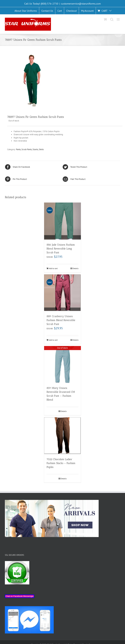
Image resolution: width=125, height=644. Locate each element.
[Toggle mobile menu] (118, 19)
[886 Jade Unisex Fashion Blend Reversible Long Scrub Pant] (63, 221)
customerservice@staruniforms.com (81, 4)
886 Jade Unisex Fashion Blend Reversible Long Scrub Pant (61, 249)
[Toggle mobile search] (112, 19)
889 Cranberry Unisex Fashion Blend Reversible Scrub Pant (61, 320)
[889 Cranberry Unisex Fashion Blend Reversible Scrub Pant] (63, 293)
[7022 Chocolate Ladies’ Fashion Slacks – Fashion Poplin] (63, 436)
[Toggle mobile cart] (105, 19)
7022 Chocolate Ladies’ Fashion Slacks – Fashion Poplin (61, 463)
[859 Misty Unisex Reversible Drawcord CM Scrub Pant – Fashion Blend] (63, 364)
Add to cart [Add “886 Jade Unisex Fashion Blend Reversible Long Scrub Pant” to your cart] (53, 268)
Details (76, 268)
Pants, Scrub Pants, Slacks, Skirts (30, 149)
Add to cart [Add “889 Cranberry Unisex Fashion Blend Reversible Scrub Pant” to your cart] (53, 340)
